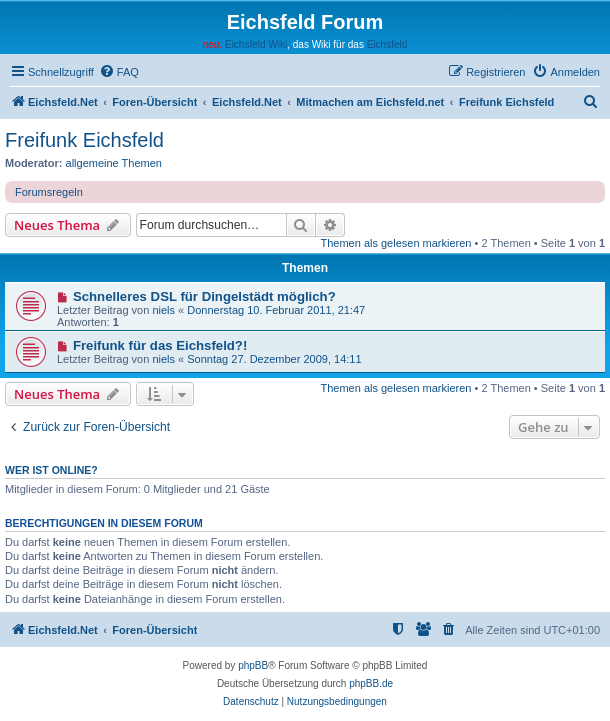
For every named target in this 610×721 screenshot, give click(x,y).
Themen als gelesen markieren (395, 243)
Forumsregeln (49, 192)
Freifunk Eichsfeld (84, 140)
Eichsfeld (387, 44)
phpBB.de (371, 683)
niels (163, 310)
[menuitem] (119, 72)
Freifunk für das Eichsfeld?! (160, 345)
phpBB (253, 665)
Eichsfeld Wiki (256, 44)
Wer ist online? (51, 470)
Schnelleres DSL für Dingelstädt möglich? (204, 296)
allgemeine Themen (114, 163)
